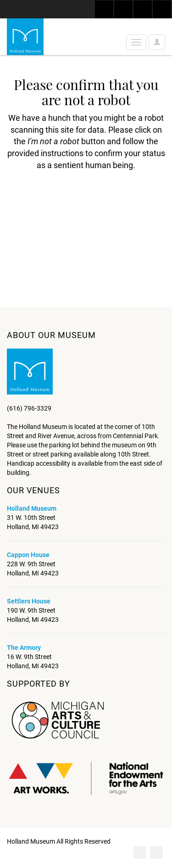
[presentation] (83, 200)
